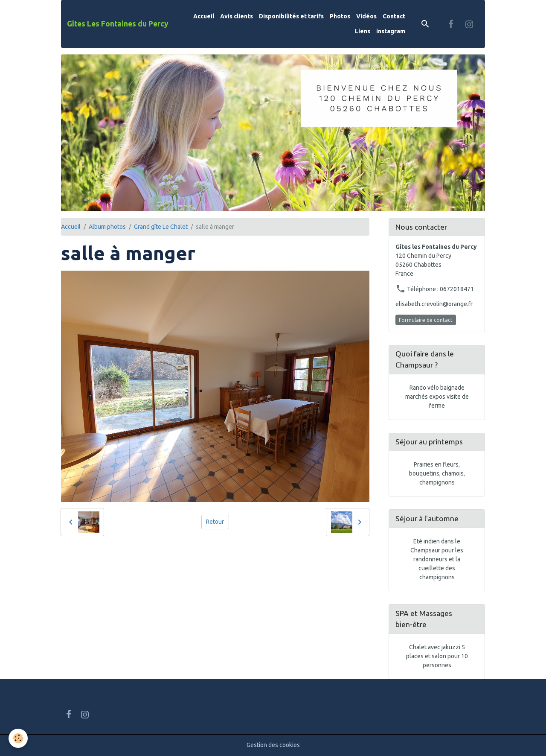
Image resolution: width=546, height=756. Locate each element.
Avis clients (237, 16)
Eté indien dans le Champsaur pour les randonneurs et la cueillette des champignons (437, 559)
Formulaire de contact (426, 320)
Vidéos (366, 16)
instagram (391, 31)
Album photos (107, 227)
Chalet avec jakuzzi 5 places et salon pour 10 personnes (437, 656)
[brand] (118, 24)
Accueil (204, 16)
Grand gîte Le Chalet (161, 227)
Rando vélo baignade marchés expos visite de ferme (437, 397)
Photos (340, 16)
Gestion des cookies (273, 745)
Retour (215, 522)
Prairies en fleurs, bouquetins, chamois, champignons (437, 473)
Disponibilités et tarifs (291, 16)
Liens (363, 31)
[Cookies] (18, 738)
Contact (394, 16)
